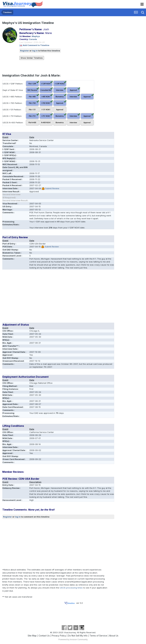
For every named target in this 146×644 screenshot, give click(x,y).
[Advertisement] (38, 297)
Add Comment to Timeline (36, 45)
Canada (33, 39)
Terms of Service (98, 636)
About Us (114, 636)
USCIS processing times (71, 588)
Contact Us (44, 636)
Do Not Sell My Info (78, 636)
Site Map (32, 636)
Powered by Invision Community (73, 639)
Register (25, 51)
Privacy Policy (59, 636)
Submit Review (52, 188)
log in (35, 51)
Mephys (36, 36)
